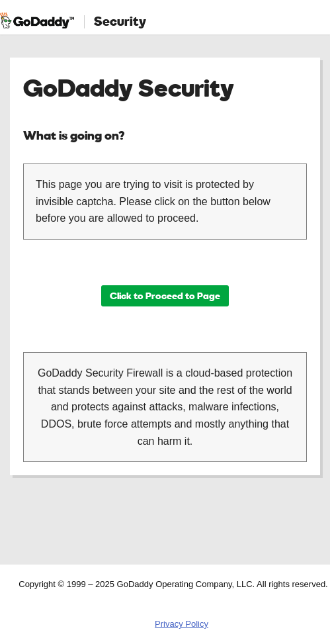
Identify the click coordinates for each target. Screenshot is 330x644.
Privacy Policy (182, 624)
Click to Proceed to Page (165, 296)
